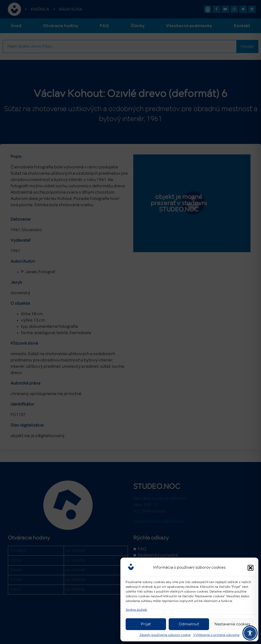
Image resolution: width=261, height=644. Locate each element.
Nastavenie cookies (232, 624)
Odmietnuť (189, 624)
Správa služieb (136, 610)
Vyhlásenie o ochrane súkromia (216, 635)
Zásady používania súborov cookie (165, 635)
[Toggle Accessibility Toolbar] (250, 633)
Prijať (146, 624)
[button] (251, 568)
